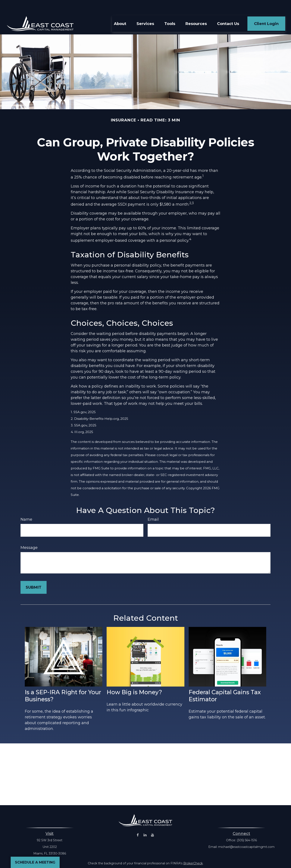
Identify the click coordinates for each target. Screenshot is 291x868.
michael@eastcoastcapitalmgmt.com (246, 834)
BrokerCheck (193, 850)
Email (153, 507)
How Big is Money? (134, 679)
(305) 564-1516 (247, 827)
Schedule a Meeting (35, 862)
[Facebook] (138, 822)
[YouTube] (153, 822)
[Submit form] (34, 575)
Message (29, 535)
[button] (120, 11)
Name (26, 507)
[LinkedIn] (145, 822)
